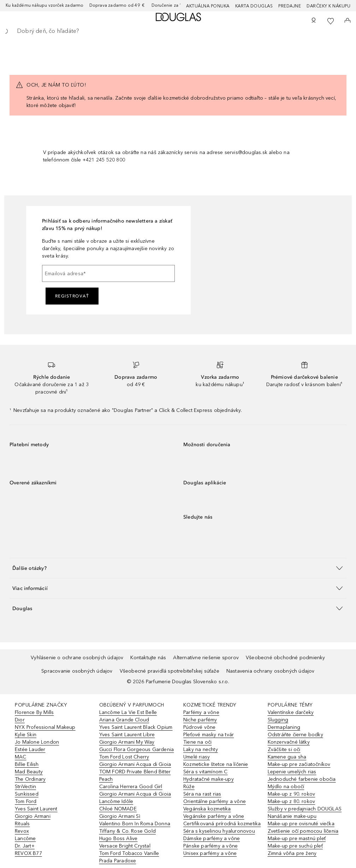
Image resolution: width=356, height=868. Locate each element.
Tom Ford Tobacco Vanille (129, 853)
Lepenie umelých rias (292, 772)
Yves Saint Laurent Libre (127, 735)
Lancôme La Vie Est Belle (128, 712)
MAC (21, 757)
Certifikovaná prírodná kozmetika (222, 824)
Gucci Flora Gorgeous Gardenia (137, 749)
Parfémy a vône (201, 712)
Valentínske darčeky (291, 712)
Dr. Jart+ (25, 846)
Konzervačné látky (289, 742)
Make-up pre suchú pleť (295, 846)
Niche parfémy (200, 720)
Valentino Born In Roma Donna (135, 824)
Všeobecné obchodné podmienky (286, 658)
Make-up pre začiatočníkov (299, 764)
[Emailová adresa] (108, 273)
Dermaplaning (284, 727)
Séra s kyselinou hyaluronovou (219, 831)
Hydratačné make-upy (209, 779)
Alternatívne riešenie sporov (206, 658)
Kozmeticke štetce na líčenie (216, 764)
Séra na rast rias (202, 794)
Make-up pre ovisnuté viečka (301, 824)
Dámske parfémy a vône (212, 839)
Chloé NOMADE (118, 809)
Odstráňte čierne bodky (295, 735)
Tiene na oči (197, 742)
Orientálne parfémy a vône (215, 801)
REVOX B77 (28, 853)
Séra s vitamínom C (206, 772)
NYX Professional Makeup (45, 727)
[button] (178, 568)
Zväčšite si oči (284, 749)
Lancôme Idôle (116, 801)
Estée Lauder (30, 749)
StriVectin (25, 787)
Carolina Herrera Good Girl (131, 787)
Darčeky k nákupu (328, 6)
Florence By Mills (34, 712)
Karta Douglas (254, 6)
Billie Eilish (27, 764)
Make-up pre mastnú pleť (297, 839)
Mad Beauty (29, 772)
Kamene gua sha (287, 757)
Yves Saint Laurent (36, 809)
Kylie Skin (26, 735)
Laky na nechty (201, 749)
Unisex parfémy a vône (210, 853)
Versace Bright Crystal (125, 846)
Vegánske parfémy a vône (214, 816)
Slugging (278, 720)
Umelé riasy (197, 757)
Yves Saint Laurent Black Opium (136, 727)
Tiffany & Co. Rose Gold (128, 831)
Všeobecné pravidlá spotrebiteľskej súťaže (170, 671)
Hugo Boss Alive (118, 839)
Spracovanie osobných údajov (77, 671)
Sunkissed (27, 794)
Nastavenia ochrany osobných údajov (271, 671)
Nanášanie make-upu (292, 816)
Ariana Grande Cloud (124, 720)
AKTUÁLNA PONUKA (208, 6)
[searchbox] (178, 31)
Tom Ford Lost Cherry (124, 757)
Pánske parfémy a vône (210, 846)
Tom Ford (26, 801)
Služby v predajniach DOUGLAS (305, 809)
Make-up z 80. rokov (292, 801)
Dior (20, 720)
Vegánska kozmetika (207, 809)
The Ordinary (30, 779)
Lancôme (25, 839)
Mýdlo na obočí (286, 787)
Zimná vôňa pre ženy (292, 853)
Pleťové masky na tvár (209, 735)
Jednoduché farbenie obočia (302, 779)
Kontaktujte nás (148, 658)
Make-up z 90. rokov (292, 794)
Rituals (22, 824)
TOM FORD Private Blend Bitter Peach (135, 775)
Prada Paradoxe (118, 861)
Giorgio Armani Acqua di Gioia (135, 764)
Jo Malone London (37, 742)
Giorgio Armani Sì (120, 816)
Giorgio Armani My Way (127, 742)
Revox (22, 831)
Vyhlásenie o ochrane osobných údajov (77, 658)
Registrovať (72, 296)
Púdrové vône (199, 727)
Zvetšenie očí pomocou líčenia (303, 831)
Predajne (290, 6)
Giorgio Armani (33, 816)
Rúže (189, 787)
